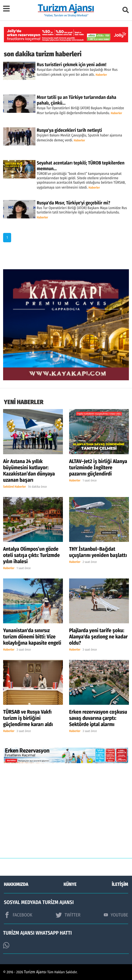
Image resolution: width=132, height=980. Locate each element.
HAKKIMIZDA (16, 884)
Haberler (101, 75)
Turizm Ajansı (35, 972)
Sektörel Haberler (14, 487)
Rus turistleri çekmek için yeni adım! (72, 65)
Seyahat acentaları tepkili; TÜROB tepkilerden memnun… (81, 166)
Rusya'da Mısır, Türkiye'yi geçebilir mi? (74, 203)
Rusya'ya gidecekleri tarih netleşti (69, 130)
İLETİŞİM (120, 884)
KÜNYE (70, 884)
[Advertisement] (66, 815)
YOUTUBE (116, 915)
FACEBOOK (18, 915)
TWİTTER (68, 915)
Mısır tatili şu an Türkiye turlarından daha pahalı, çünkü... (76, 100)
